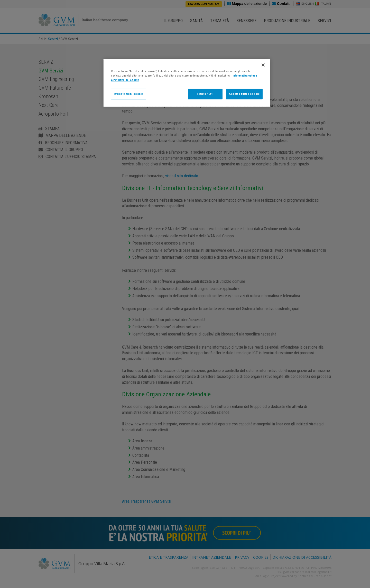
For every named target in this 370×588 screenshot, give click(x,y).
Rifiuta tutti (205, 94)
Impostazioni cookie (129, 94)
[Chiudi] (263, 65)
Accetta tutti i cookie (244, 94)
